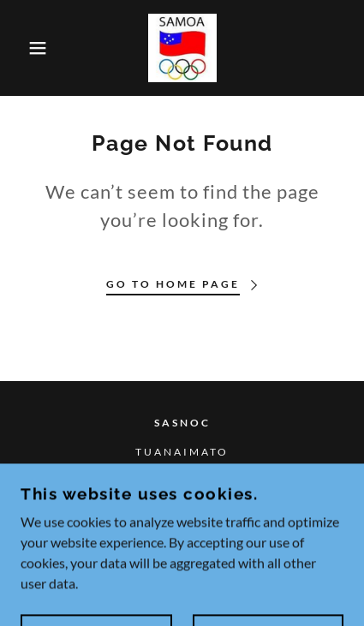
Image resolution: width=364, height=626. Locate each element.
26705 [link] (182, 481)
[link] (182, 48)
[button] (27, 48)
